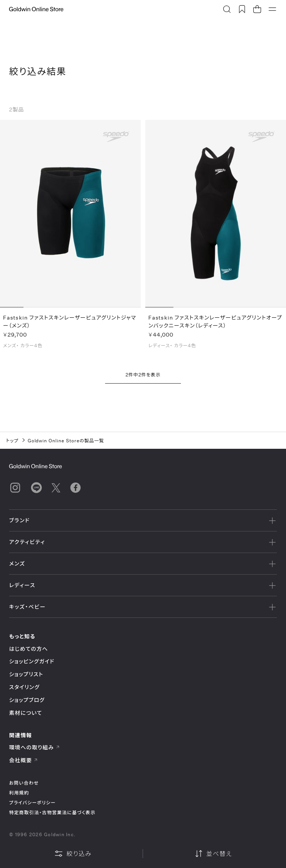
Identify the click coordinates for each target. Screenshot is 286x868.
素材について (26, 713)
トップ (12, 440)
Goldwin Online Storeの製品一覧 (66, 440)
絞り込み (73, 854)
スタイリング (24, 687)
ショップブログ (27, 700)
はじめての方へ (29, 649)
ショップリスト (26, 674)
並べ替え (213, 854)
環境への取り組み (35, 747)
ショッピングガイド (32, 661)
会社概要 (24, 760)
